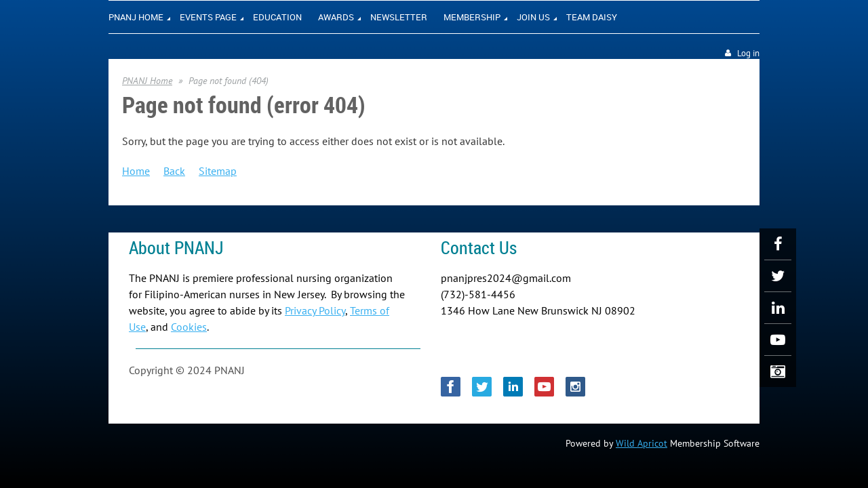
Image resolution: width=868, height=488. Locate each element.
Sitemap (218, 171)
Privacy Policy (315, 310)
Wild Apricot (642, 443)
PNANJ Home (147, 81)
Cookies (189, 327)
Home (136, 171)
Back (174, 171)
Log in (748, 53)
